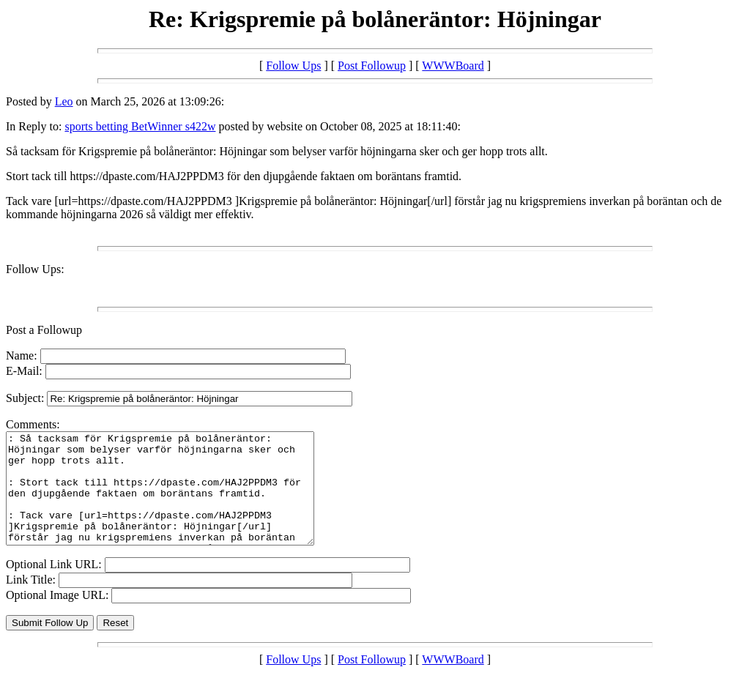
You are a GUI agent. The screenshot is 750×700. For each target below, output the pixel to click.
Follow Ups (293, 66)
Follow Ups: (35, 269)
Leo (64, 101)
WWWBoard (453, 66)
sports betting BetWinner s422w (140, 126)
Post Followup (372, 66)
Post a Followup (44, 330)
